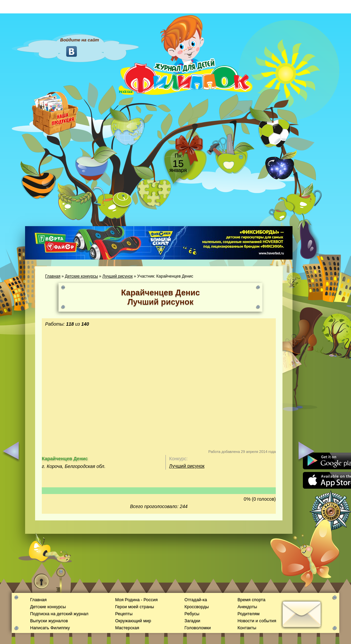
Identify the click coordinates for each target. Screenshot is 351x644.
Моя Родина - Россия (136, 600)
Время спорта (251, 600)
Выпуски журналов (49, 621)
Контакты (247, 628)
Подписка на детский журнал (59, 614)
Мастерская (127, 628)
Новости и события (257, 621)
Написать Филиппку (50, 628)
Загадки (192, 621)
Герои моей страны (134, 607)
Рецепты (124, 614)
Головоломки (198, 628)
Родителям (248, 614)
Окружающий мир (133, 621)
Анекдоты (247, 607)
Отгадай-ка (196, 600)
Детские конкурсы (81, 276)
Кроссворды (197, 607)
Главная (53, 276)
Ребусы (192, 614)
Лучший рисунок (118, 276)
